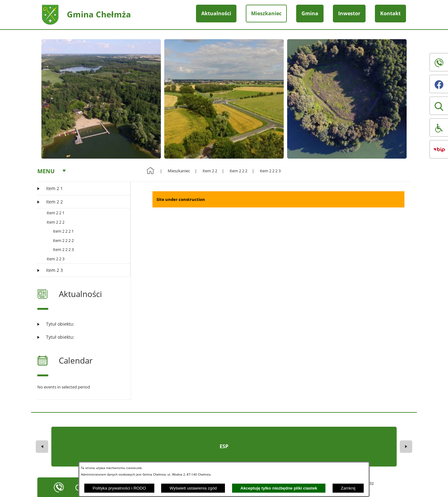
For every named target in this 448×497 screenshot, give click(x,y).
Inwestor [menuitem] (349, 13)
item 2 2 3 (56, 259)
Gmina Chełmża (99, 14)
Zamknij (348, 488)
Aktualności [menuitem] (216, 13)
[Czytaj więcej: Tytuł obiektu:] (80, 324)
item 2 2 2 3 (63, 249)
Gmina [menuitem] (310, 13)
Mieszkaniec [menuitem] (266, 13)
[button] (439, 106)
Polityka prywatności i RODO (119, 488)
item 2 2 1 (56, 213)
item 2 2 (210, 171)
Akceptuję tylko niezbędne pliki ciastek (279, 488)
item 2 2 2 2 (63, 240)
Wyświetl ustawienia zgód (193, 488)
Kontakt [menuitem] (390, 13)
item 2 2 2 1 (63, 231)
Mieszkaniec (179, 171)
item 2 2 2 (56, 222)
